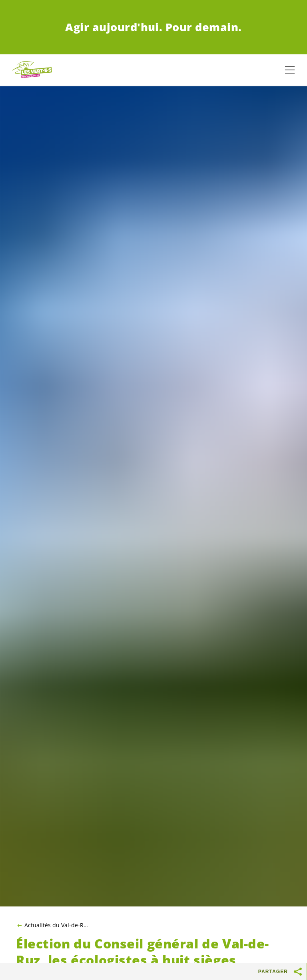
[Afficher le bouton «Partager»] (298, 972)
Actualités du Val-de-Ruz (56, 925)
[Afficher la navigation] (290, 70)
